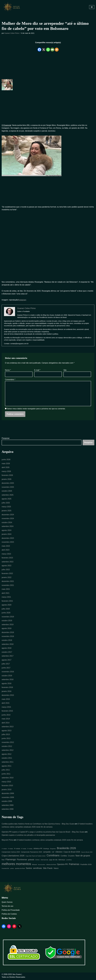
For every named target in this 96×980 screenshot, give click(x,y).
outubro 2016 (7, 676)
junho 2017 (6, 668)
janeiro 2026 (7, 479)
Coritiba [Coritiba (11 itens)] (64, 857)
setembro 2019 (8, 625)
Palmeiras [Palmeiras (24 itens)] (74, 865)
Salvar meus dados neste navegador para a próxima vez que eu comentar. (36, 409)
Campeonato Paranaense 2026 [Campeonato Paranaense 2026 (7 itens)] (31, 853)
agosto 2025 (7, 499)
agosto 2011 (7, 767)
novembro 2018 (8, 637)
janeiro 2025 (7, 511)
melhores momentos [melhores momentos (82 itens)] (16, 865)
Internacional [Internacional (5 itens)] (44, 861)
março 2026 (6, 472)
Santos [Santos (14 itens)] (29, 869)
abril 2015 (6, 704)
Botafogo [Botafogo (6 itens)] (46, 850)
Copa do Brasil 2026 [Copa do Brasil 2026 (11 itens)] (72, 853)
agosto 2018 (7, 649)
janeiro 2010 (7, 790)
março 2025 (6, 507)
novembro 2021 (8, 586)
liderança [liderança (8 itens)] (62, 861)
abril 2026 (6, 468)
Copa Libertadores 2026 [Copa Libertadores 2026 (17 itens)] (13, 857)
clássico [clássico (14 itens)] (59, 853)
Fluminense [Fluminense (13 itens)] (22, 861)
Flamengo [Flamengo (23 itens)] (11, 860)
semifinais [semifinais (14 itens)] (37, 869)
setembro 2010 (8, 779)
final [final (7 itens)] (3, 861)
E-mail (37, 370)
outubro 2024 (7, 523)
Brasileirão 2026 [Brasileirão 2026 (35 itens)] (66, 849)
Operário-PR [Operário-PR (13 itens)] (62, 865)
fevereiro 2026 (7, 476)
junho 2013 (6, 739)
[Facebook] (39, 48)
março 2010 (6, 783)
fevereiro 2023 (7, 558)
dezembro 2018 (8, 633)
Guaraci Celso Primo (12, 33)
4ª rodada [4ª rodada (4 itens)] (24, 850)
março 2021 (6, 598)
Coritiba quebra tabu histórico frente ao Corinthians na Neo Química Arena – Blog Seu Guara (38, 825)
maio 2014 (6, 720)
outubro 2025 (7, 491)
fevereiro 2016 (7, 688)
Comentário (10, 380)
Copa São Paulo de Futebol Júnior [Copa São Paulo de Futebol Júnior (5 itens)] (36, 857)
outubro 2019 (7, 621)
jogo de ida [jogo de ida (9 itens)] (53, 861)
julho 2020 (6, 609)
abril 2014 (6, 723)
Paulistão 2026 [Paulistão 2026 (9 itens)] (86, 865)
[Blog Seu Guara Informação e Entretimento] (13, 7)
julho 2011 (6, 771)
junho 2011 (6, 775)
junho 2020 (6, 613)
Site (65, 370)
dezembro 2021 (8, 582)
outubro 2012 (7, 747)
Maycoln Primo (8, 841)
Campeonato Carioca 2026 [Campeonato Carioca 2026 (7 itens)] (11, 853)
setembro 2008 (8, 810)
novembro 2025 (8, 487)
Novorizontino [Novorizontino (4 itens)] (42, 866)
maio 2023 (6, 546)
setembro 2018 (8, 645)
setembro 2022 (8, 562)
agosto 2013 (7, 731)
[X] (44, 48)
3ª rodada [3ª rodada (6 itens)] (17, 850)
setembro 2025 (8, 495)
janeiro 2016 (7, 692)
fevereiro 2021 (7, 602)
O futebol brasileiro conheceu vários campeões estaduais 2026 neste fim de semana (50, 841)
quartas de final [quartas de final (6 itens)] (20, 869)
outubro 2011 (7, 759)
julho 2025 (6, 503)
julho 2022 (6, 570)
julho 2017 (6, 664)
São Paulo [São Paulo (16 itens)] (48, 869)
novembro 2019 (8, 617)
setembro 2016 (8, 680)
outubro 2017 (7, 653)
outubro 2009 (7, 802)
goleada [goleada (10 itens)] (31, 861)
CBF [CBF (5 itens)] (53, 853)
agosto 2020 (7, 605)
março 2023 (6, 554)
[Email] (52, 48)
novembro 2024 (8, 519)
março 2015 (6, 708)
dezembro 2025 (8, 483)
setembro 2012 (8, 751)
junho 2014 (6, 716)
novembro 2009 (8, 798)
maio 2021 (6, 590)
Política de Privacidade (11, 911)
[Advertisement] (48, 64)
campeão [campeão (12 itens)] (47, 853)
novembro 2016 (8, 672)
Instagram (22, 300)
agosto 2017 (7, 660)
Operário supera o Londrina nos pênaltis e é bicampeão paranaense (28, 836)
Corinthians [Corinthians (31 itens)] (53, 857)
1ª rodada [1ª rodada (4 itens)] (4, 850)
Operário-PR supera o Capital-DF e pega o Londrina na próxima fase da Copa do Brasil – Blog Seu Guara (43, 833)
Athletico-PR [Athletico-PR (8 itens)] (38, 850)
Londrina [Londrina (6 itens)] (69, 861)
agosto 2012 (7, 755)
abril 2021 (6, 594)
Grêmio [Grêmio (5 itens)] (37, 861)
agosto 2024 (7, 531)
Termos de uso (7, 907)
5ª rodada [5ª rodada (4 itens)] (30, 850)
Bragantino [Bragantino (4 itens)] (53, 850)
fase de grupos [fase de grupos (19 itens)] (83, 857)
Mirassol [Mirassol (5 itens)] (35, 866)
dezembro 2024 (8, 515)
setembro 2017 (8, 657)
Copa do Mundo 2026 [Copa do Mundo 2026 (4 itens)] (87, 853)
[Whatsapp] (48, 48)
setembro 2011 (8, 763)
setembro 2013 (8, 727)
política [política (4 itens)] (12, 869)
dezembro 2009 (8, 794)
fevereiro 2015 (7, 712)
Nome (8, 370)
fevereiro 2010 (7, 786)
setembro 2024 (8, 527)
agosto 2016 (7, 684)
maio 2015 (6, 700)
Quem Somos (7, 903)
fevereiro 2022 (7, 574)
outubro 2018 (7, 641)
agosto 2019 (7, 629)
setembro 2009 (8, 806)
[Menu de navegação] (92, 7)
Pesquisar (6, 438)
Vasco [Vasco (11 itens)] (56, 869)
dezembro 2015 (8, 696)
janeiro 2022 (7, 578)
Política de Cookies (9, 915)
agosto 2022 (7, 566)
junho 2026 (6, 460)
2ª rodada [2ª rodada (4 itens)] (10, 850)
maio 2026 (6, 464)
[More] (57, 48)
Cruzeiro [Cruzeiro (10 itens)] (71, 857)
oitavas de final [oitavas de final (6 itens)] (51, 865)
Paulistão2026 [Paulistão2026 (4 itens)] (5, 869)
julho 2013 (6, 735)
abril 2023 (6, 550)
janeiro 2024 (7, 535)
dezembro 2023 (8, 538)
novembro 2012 (8, 743)
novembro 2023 (8, 542)
